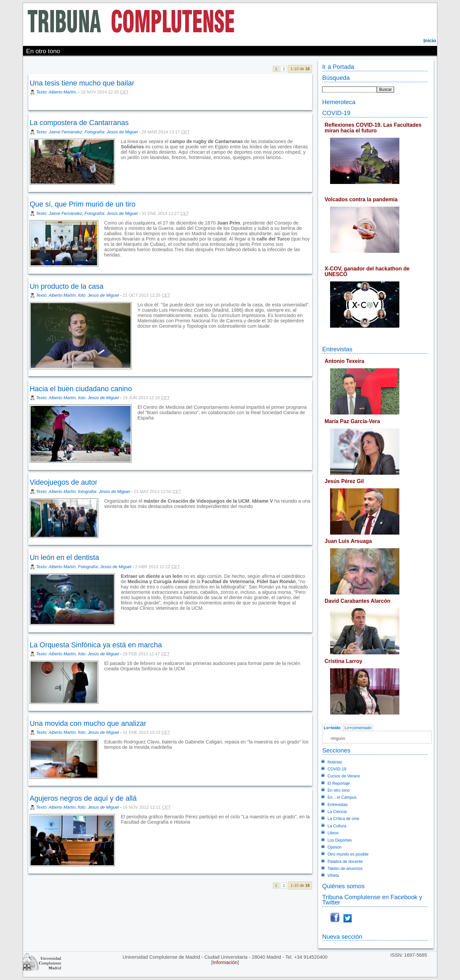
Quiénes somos (343, 886)
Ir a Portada (338, 67)
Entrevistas (337, 349)
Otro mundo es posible (348, 854)
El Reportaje (339, 783)
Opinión (334, 847)
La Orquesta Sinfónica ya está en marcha (96, 645)
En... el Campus (342, 797)
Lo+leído (332, 728)
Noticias (335, 762)
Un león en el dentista (64, 557)
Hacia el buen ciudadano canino (81, 389)
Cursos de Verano (344, 776)
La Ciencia (337, 812)
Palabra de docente (345, 862)
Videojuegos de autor (64, 482)
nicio (430, 41)
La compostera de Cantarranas (79, 123)
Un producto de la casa (67, 286)
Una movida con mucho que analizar (88, 723)
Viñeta (333, 876)
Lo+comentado (358, 728)
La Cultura (337, 826)
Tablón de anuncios (345, 869)
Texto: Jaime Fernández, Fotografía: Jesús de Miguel (87, 132)
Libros (333, 833)
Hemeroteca (339, 102)
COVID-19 (336, 113)
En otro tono (339, 790)
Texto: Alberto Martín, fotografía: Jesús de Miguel (83, 491)
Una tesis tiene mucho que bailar (82, 83)
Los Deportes (340, 840)
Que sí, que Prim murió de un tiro (83, 204)
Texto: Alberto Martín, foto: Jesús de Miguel (77, 295)
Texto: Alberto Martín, (57, 92)
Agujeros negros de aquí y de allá (83, 798)
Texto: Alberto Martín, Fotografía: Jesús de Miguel (84, 567)
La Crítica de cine (343, 819)
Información (225, 962)
